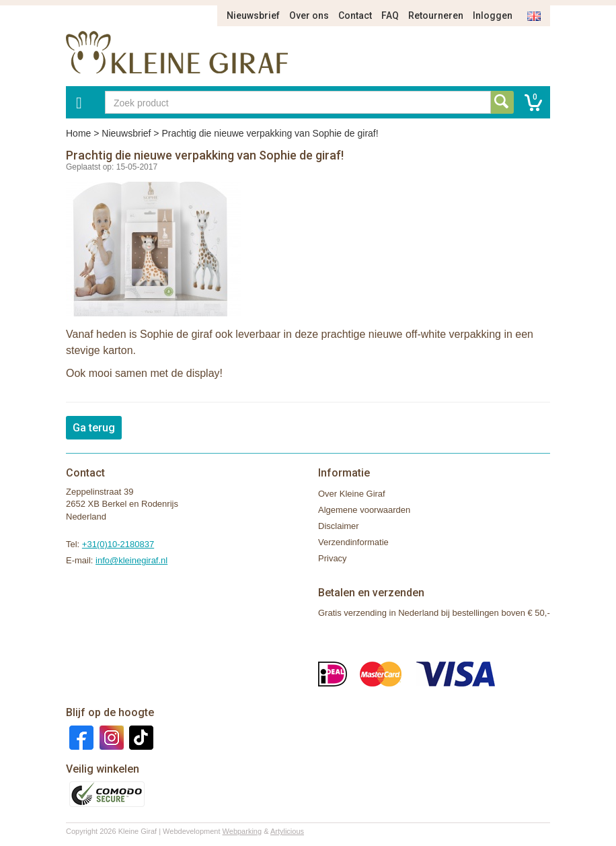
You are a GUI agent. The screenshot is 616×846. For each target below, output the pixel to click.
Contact (355, 15)
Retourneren (436, 15)
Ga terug (94, 428)
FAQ (390, 15)
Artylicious (287, 831)
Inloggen (493, 15)
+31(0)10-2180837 (118, 544)
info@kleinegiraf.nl (131, 560)
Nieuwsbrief (253, 15)
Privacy (333, 558)
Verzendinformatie (353, 542)
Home (78, 133)
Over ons (309, 15)
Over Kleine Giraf (352, 494)
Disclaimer (339, 526)
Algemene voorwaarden (364, 510)
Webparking (242, 831)
